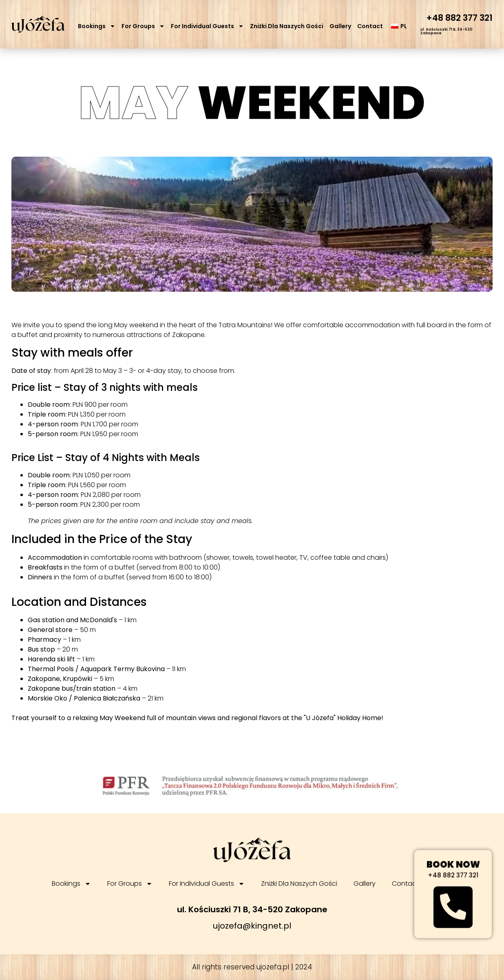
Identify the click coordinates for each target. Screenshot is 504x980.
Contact (370, 26)
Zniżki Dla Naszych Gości (287, 26)
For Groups (143, 26)
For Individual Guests (207, 26)
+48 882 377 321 (459, 18)
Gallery (340, 26)
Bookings (97, 26)
